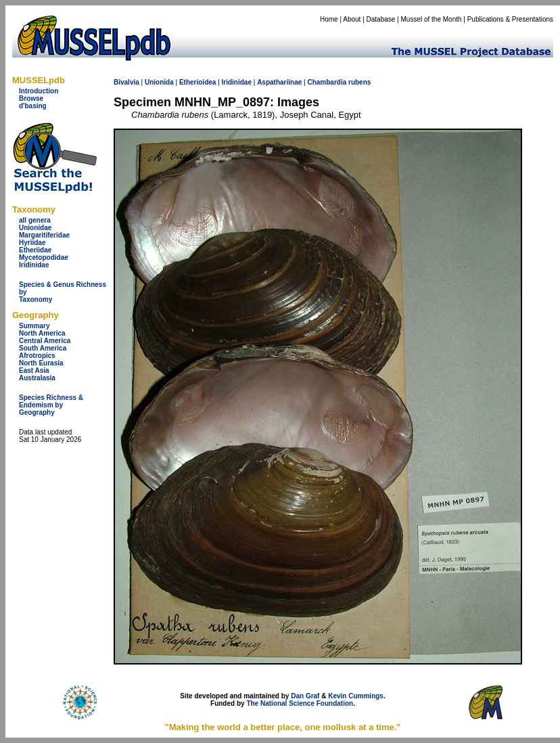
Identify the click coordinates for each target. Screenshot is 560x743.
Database (381, 19)
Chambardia (327, 82)
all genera (35, 220)
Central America (45, 341)
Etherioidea (197, 82)
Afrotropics (37, 356)
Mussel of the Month (431, 19)
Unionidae (35, 228)
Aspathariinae (279, 82)
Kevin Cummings (356, 696)
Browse (31, 98)
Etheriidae (35, 250)
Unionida (159, 82)
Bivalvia (126, 82)
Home (329, 19)
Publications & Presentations (510, 19)
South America (43, 348)
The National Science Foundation (300, 703)
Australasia (37, 378)
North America (42, 333)
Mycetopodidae (44, 257)
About (352, 19)
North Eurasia (41, 363)
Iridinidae (34, 265)
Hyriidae (32, 243)
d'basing (33, 106)
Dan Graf (305, 696)
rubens (359, 82)
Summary (34, 326)
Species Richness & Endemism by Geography (51, 405)
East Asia (34, 370)
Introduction (39, 91)
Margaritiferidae (44, 235)
